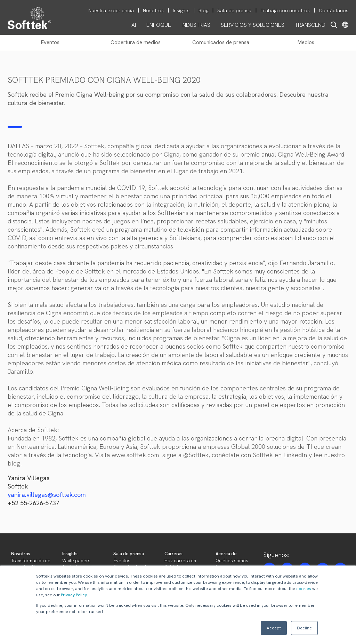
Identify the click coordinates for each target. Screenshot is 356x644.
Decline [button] (304, 628)
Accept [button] (274, 628)
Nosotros (21, 554)
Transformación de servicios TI (31, 564)
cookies (304, 589)
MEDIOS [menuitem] (306, 42)
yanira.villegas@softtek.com (47, 495)
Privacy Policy (74, 595)
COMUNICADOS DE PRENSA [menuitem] (221, 42)
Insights (70, 554)
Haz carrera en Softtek (180, 564)
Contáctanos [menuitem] (334, 10)
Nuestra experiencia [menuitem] (111, 10)
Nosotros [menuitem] (153, 10)
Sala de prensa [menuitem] (234, 10)
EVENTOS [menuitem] (50, 42)
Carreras (173, 554)
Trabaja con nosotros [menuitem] (285, 10)
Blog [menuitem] (203, 10)
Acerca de (226, 554)
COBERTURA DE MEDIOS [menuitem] (136, 42)
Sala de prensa (129, 554)
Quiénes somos (232, 561)
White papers (76, 561)
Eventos (122, 561)
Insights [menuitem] (181, 10)
